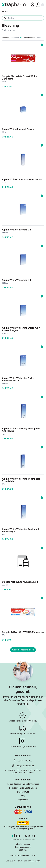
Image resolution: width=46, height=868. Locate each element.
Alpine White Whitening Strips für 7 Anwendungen (21, 329)
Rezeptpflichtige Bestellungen (23, 788)
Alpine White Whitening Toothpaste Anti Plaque (21, 430)
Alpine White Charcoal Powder (18, 129)
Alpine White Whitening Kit (16, 280)
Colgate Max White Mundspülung (20, 582)
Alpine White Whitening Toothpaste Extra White (21, 480)
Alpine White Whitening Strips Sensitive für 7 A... (18, 379)
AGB (23, 796)
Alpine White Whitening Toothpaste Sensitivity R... (21, 530)
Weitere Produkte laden (23, 650)
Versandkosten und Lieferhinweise (23, 784)
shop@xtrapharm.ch (25, 766)
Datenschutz (23, 792)
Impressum (23, 800)
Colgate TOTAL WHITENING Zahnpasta (23, 632)
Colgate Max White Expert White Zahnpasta (19, 78)
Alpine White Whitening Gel (17, 230)
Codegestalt (35, 861)
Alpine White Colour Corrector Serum (22, 179)
